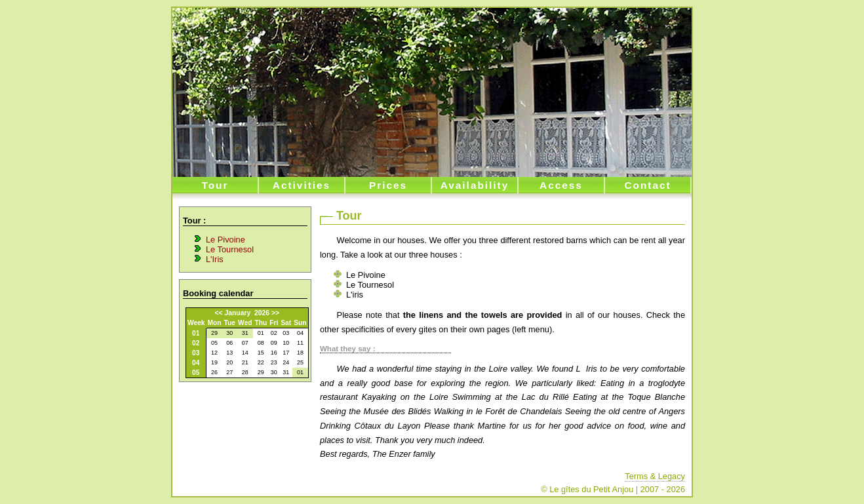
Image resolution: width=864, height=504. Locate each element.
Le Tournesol (230, 249)
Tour (215, 185)
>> (275, 313)
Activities (302, 185)
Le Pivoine (226, 240)
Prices (388, 185)
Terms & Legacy (655, 476)
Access (561, 185)
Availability (475, 185)
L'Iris (215, 259)
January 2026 (247, 313)
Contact (647, 185)
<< (219, 313)
